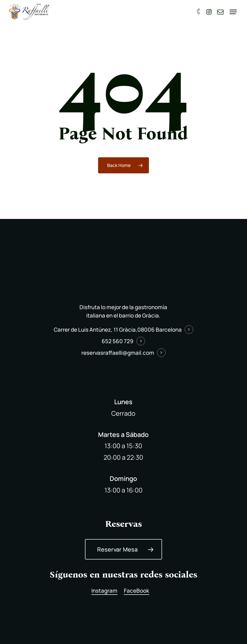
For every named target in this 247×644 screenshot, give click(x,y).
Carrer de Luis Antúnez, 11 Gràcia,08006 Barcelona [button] (118, 330)
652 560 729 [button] (118, 341)
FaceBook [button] (137, 591)
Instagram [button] (104, 591)
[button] (234, 12)
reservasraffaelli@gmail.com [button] (118, 353)
